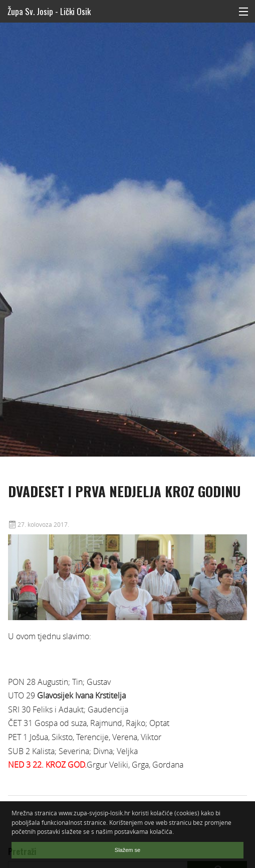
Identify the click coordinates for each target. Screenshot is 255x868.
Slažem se (127, 850)
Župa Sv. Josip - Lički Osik (49, 11)
